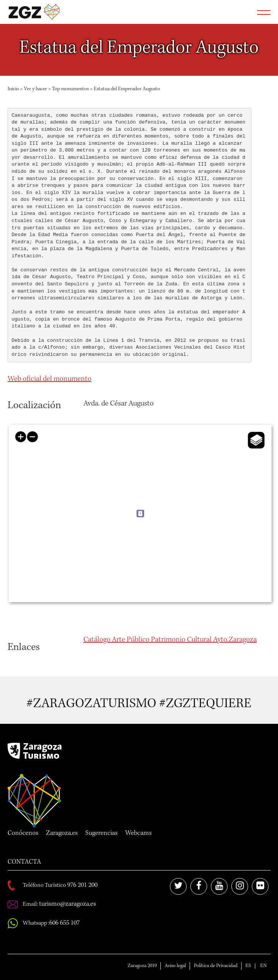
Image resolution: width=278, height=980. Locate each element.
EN (263, 966)
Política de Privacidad (216, 966)
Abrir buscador (245, 12)
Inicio (13, 89)
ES (248, 966)
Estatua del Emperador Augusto (127, 89)
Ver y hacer (35, 89)
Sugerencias (101, 833)
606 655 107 (64, 923)
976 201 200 (82, 885)
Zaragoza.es (62, 833)
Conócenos (23, 833)
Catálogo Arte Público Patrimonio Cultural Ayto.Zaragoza (170, 640)
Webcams (138, 833)
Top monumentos (70, 89)
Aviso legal (175, 966)
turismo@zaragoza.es (68, 904)
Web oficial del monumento (49, 379)
